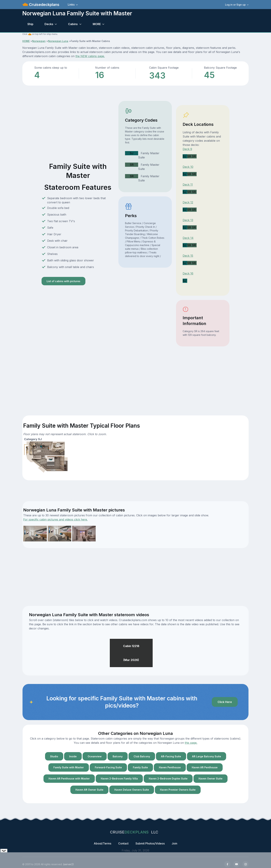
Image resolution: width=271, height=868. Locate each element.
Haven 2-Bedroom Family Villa (119, 779)
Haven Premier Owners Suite (178, 790)
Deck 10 (188, 167)
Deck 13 (188, 220)
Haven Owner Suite (210, 779)
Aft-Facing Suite (171, 756)
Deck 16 (188, 273)
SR (132, 165)
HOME (26, 41)
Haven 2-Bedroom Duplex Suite (168, 779)
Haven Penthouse (170, 767)
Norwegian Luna (58, 41)
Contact (123, 843)
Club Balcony (142, 756)
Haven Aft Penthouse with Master (69, 779)
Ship (30, 24)
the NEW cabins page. (90, 56)
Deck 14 (188, 238)
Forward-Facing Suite (108, 767)
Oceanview (95, 756)
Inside (73, 756)
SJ (132, 153)
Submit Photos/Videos (150, 843)
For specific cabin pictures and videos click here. (55, 519)
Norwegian (39, 41)
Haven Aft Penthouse (205, 767)
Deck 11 (188, 185)
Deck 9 (187, 149)
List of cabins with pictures (63, 281)
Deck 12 (188, 202)
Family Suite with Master (69, 767)
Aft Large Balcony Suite (207, 756)
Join (174, 843)
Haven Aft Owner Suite (89, 790)
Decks (49, 24)
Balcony (118, 756)
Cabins (73, 24)
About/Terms (102, 843)
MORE (97, 24)
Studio (54, 756)
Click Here (225, 702)
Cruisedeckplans (44, 5)
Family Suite (140, 767)
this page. (191, 743)
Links (71, 5)
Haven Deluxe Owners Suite (132, 790)
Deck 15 (188, 256)
